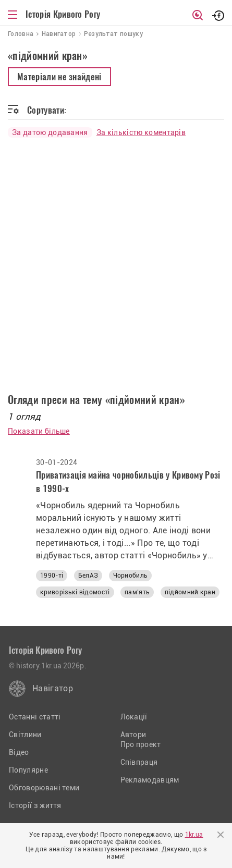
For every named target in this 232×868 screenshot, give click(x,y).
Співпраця (139, 762)
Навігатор (53, 688)
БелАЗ (88, 576)
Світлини (25, 735)
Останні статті (35, 717)
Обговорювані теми (44, 788)
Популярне (28, 770)
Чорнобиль (131, 576)
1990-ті (52, 576)
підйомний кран (190, 592)
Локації (134, 717)
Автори (133, 735)
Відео (19, 752)
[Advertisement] (116, 261)
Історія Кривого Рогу (63, 14)
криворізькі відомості (75, 592)
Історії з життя (35, 805)
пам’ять (137, 592)
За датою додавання (50, 132)
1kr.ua (194, 835)
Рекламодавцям (150, 780)
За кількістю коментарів (141, 132)
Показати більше (39, 431)
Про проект (141, 744)
